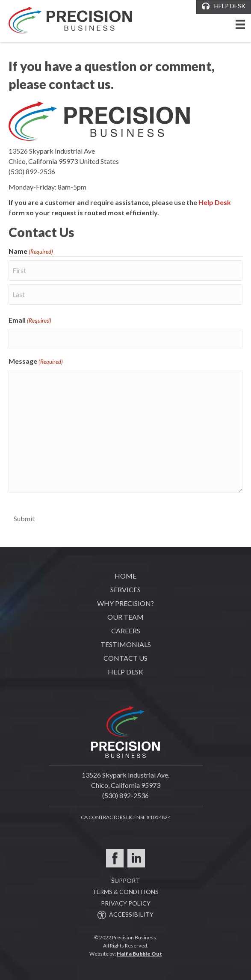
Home (125, 576)
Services (125, 589)
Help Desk (215, 202)
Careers (126, 631)
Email (30, 321)
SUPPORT (125, 881)
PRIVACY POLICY (126, 903)
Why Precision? (125, 603)
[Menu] (240, 28)
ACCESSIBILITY (125, 914)
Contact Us (125, 658)
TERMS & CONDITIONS (125, 892)
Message (36, 362)
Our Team (125, 617)
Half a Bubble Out (139, 954)
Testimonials (126, 644)
